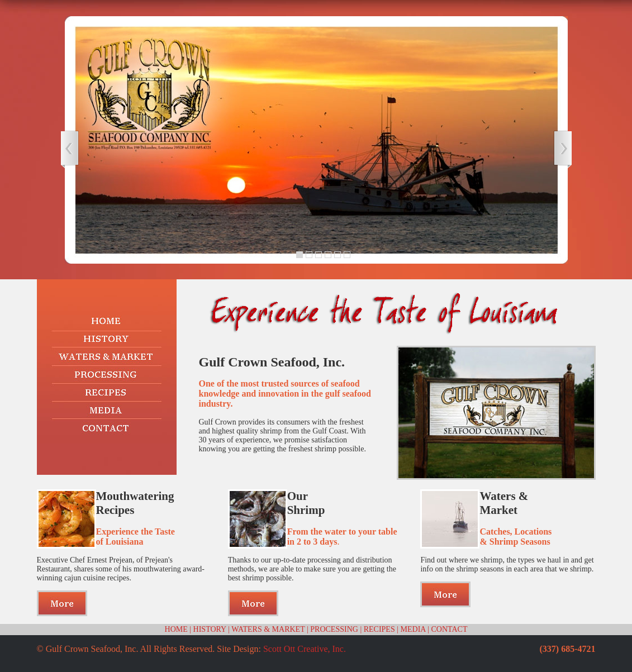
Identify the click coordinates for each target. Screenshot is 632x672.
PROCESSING (334, 629)
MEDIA (413, 629)
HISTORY (210, 629)
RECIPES (379, 629)
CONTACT (449, 629)
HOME (176, 629)
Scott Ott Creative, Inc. (305, 649)
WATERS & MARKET (268, 629)
